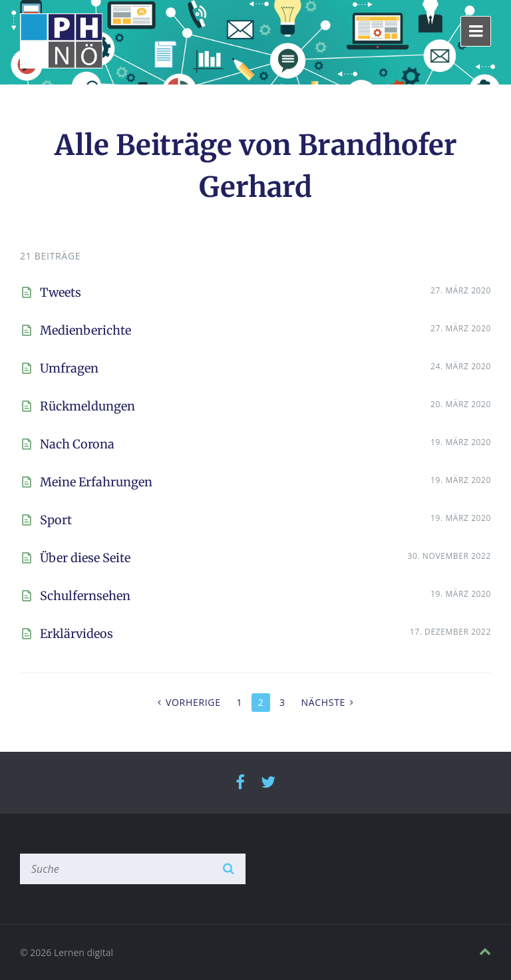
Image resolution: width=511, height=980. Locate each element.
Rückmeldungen (87, 406)
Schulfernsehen (85, 596)
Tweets (61, 292)
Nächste (323, 702)
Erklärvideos (77, 634)
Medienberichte (85, 330)
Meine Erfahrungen (96, 482)
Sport (56, 520)
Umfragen (69, 368)
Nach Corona (77, 444)
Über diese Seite (85, 558)
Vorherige (193, 702)
